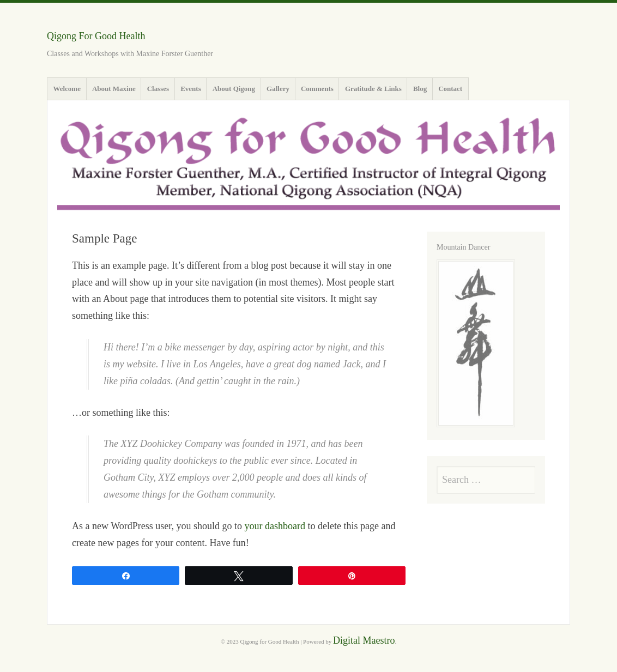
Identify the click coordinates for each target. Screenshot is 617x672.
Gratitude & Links (373, 89)
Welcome (67, 89)
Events (191, 89)
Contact (450, 89)
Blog (420, 89)
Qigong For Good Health (96, 36)
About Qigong (234, 89)
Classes (158, 89)
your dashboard (274, 526)
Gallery (278, 89)
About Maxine (114, 89)
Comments (317, 89)
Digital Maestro (364, 640)
